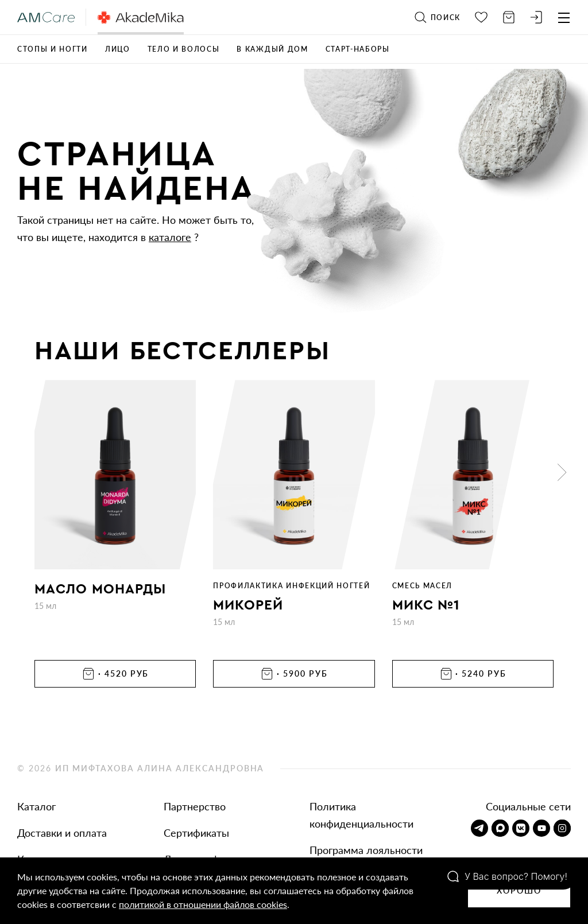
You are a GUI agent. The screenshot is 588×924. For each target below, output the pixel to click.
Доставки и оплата (62, 833)
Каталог (36, 806)
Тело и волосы (184, 49)
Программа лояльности (366, 850)
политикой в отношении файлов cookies (203, 904)
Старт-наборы (358, 49)
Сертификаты (196, 833)
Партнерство (195, 806)
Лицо (118, 49)
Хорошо (519, 890)
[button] (562, 472)
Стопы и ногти (53, 49)
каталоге (170, 237)
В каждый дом (272, 49)
